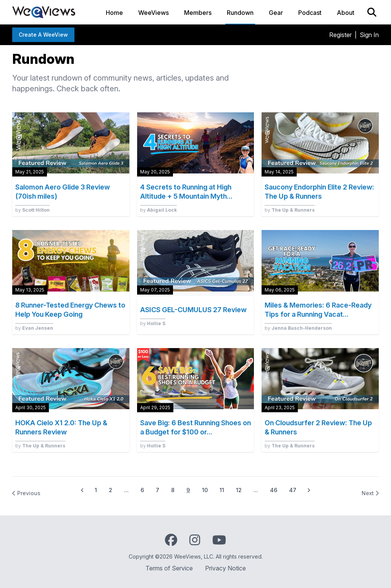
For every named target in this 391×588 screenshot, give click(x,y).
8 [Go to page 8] (173, 490)
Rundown (240, 13)
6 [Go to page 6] (142, 490)
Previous (26, 493)
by (32, 210)
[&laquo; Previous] (82, 490)
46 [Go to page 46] (274, 490)
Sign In (369, 35)
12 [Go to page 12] (239, 490)
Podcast (310, 13)
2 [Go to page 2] (111, 490)
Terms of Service (169, 568)
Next (370, 493)
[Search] (372, 12)
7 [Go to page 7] (158, 490)
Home (114, 13)
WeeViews (153, 13)
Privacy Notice (225, 568)
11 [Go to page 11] (222, 490)
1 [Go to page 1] (96, 490)
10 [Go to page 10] (205, 490)
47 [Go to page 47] (293, 490)
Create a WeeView (43, 35)
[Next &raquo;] (309, 490)
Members (198, 13)
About (346, 13)
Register (340, 35)
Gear (276, 13)
